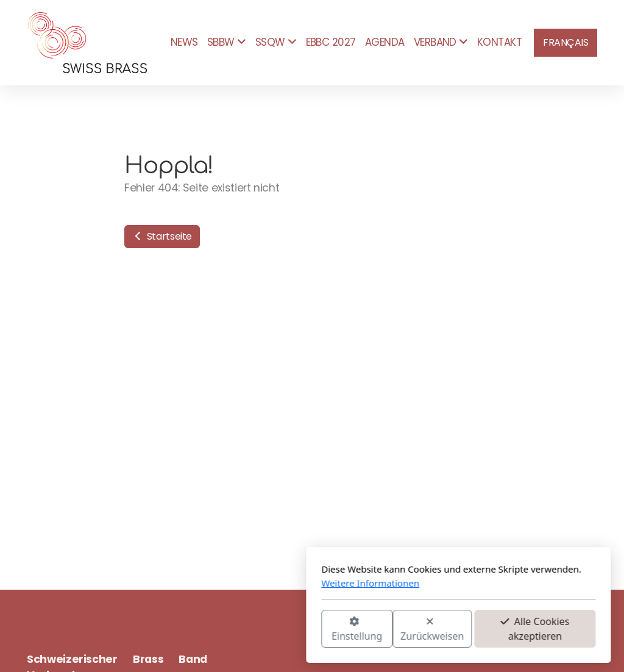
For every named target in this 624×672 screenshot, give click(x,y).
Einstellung (211, 630)
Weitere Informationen (224, 583)
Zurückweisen (286, 630)
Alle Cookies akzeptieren (388, 629)
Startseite (162, 236)
